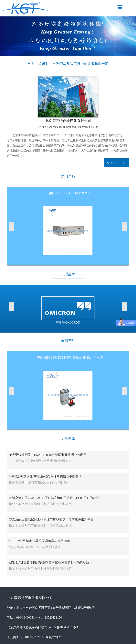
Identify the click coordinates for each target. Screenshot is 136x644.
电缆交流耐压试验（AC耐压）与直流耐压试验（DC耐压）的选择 (54, 498)
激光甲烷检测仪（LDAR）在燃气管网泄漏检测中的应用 (48, 455)
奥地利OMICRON (68, 322)
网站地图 (55, 637)
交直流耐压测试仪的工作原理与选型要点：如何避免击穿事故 (51, 519)
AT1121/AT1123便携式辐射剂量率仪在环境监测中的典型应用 (51, 562)
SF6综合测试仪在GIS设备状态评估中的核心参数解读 (45, 476)
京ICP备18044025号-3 (63, 627)
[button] (11, 226)
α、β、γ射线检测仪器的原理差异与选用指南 (39, 541)
